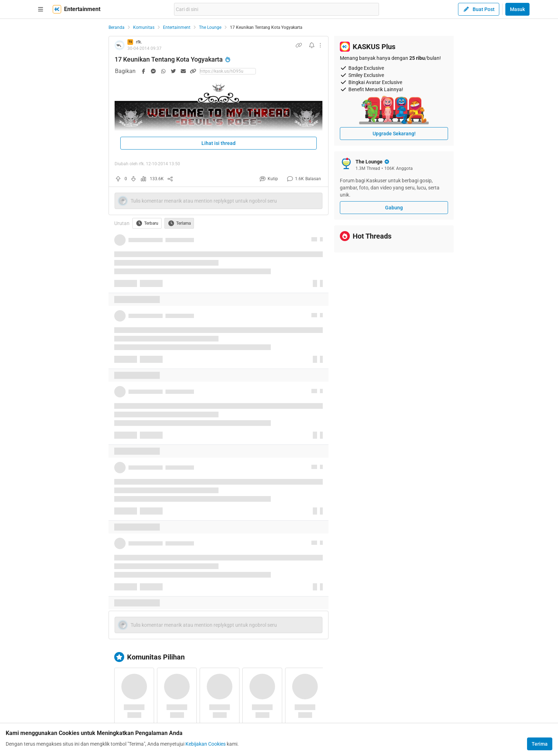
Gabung (394, 208)
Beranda (117, 27)
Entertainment (177, 27)
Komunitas (144, 27)
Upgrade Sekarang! (394, 134)
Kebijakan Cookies (206, 744)
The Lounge (210, 27)
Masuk (517, 9)
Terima (540, 744)
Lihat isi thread (219, 143)
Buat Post (479, 9)
